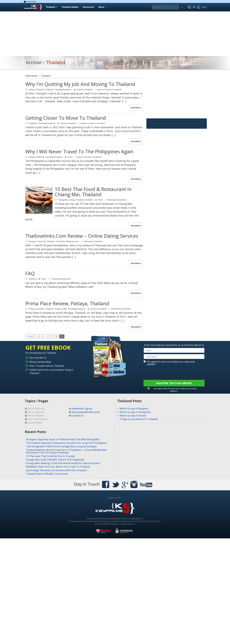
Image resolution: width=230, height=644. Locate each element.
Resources (88, 7)
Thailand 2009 (60, 309)
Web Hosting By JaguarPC (133, 519)
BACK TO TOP (115, 497)
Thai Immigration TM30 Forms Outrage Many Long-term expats (61, 446)
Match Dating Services (69, 241)
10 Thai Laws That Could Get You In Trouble (50, 456)
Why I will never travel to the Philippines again (79, 152)
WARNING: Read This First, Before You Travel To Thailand (58, 467)
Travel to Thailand (84, 89)
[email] (174, 350)
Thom (70, 157)
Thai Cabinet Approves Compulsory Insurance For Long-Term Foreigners (66, 443)
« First (30, 337)
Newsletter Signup (82, 409)
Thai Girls (41, 241)
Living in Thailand (36, 89)
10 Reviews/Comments (121, 309)
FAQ (30, 273)
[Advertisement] (115, 34)
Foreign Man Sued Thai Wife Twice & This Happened (55, 460)
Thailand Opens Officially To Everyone (47, 474)
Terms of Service (153, 521)
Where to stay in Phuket (133, 416)
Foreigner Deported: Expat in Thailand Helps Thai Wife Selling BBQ (63, 439)
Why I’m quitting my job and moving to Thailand (80, 84)
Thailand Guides (70, 7)
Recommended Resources (86, 412)
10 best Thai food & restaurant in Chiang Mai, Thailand (93, 192)
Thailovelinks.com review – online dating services (82, 236)
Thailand (51, 7)
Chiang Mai (63, 200)
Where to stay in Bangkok (134, 409)
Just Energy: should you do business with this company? (57, 470)
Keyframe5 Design (113, 519)
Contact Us (78, 416)
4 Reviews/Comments (117, 200)
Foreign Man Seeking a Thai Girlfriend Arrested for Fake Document (63, 463)
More (102, 7)
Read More (136, 108)
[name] (174, 357)
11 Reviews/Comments (61, 279)
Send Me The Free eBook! (174, 383)
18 (58, 337)
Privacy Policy (137, 521)
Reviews (32, 241)
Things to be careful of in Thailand (139, 419)
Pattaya (32, 309)
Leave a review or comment (109, 89)
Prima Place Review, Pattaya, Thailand (67, 303)
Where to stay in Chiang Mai (135, 412)
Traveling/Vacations (63, 89)
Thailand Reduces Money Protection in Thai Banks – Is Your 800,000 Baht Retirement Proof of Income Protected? (66, 451)
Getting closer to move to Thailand (66, 118)
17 (52, 337)
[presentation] (166, 373)
